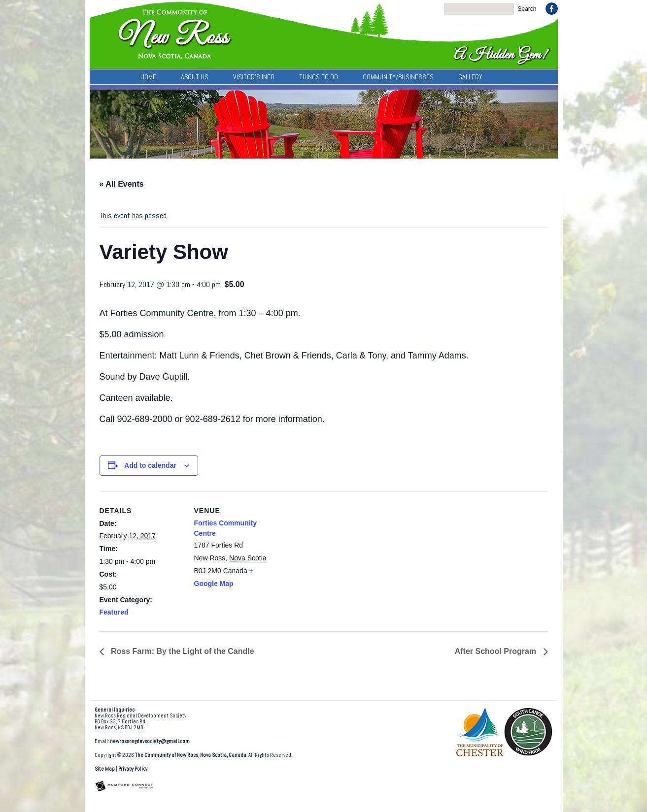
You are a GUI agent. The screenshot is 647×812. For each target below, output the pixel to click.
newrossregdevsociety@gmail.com (150, 741)
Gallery (470, 77)
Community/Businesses (398, 77)
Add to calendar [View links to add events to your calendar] (150, 465)
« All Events (122, 184)
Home (148, 77)
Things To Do (319, 77)
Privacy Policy (133, 769)
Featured (114, 612)
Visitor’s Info (254, 77)
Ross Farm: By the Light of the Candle (182, 651)
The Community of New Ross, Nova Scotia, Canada (191, 755)
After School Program (497, 651)
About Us (195, 77)
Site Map (105, 769)
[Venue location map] (341, 560)
